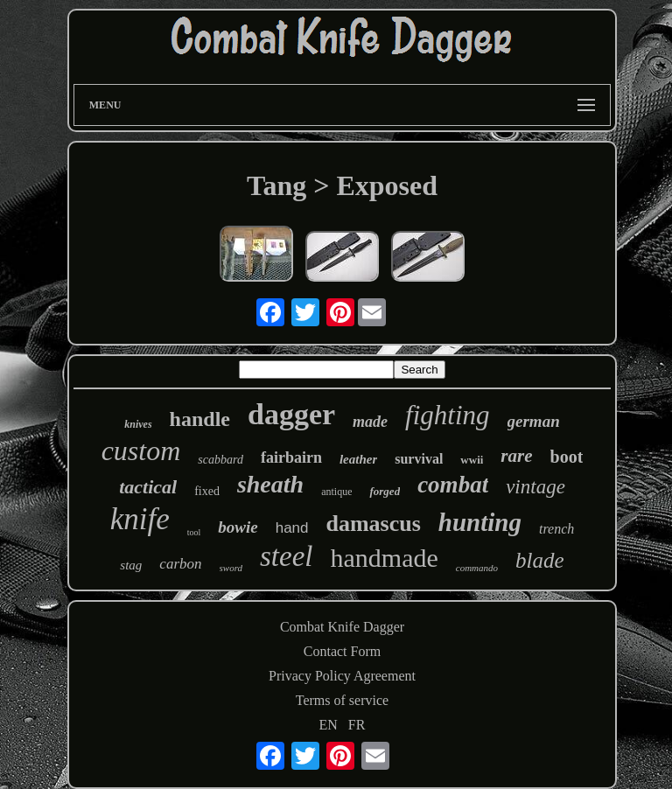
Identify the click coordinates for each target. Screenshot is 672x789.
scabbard (220, 460)
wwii (472, 460)
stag (131, 565)
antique (336, 492)
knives (138, 424)
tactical (148, 487)
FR (357, 725)
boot (567, 457)
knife (140, 519)
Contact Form (342, 651)
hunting (480, 522)
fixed (207, 491)
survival (419, 459)
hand (292, 528)
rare (516, 456)
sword (231, 568)
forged (385, 491)
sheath (270, 484)
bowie (238, 527)
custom (141, 450)
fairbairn (291, 457)
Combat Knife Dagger (342, 627)
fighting (447, 415)
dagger (291, 414)
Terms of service (342, 700)
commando (477, 568)
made (370, 422)
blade (540, 560)
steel (286, 556)
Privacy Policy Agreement (342, 676)
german (534, 421)
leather (358, 459)
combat (453, 485)
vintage (535, 487)
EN (329, 725)
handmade (385, 558)
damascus (374, 524)
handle (200, 419)
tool (194, 532)
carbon (180, 564)
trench (556, 529)
